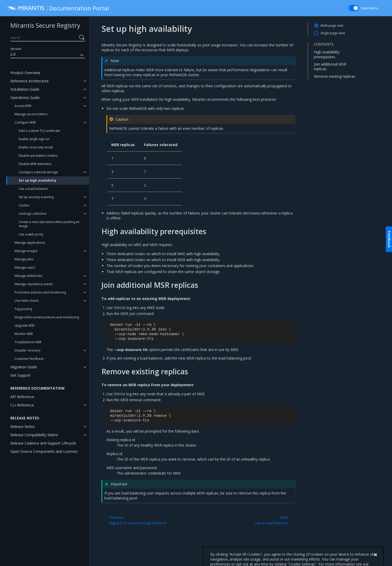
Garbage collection (33, 214)
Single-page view (333, 33)
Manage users (25, 267)
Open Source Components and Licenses (44, 451)
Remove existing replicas (335, 76)
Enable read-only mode (36, 147)
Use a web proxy (31, 234)
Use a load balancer (33, 189)
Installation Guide (25, 89)
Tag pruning (23, 309)
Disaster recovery (27, 350)
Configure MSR (25, 122)
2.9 (48, 55)
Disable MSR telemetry (35, 164)
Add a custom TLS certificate (39, 131)
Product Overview (25, 73)
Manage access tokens (31, 114)
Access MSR (23, 106)
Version (16, 49)
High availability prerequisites (327, 54)
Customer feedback (29, 359)
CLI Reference (22, 405)
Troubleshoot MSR (28, 342)
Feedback (389, 239)
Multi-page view (332, 26)
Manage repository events (34, 284)
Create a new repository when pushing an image (49, 224)
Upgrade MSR (24, 325)
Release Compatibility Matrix (34, 435)
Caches (24, 205)
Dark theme (369, 8)
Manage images (26, 251)
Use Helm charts (27, 301)
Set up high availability (38, 180)
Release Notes (23, 427)
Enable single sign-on (34, 139)
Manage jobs (24, 259)
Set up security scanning (36, 197)
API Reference (22, 397)
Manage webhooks (28, 276)
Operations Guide (25, 98)
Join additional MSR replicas (330, 66)
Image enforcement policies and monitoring (47, 317)
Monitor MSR (24, 334)
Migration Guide (24, 367)
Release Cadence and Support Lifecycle (43, 443)
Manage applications (30, 243)
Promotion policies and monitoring (40, 292)
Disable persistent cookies (38, 156)
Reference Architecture (30, 81)
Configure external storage (38, 172)
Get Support (20, 375)
